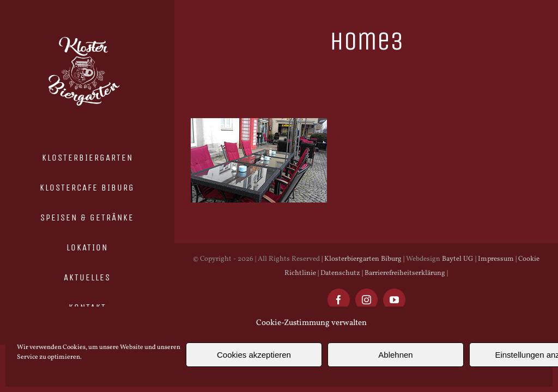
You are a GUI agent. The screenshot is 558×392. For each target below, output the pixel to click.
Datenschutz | (341, 273)
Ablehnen (395, 355)
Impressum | (496, 259)
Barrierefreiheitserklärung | (405, 273)
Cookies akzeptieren (254, 355)
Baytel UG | (459, 259)
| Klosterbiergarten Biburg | (363, 259)
